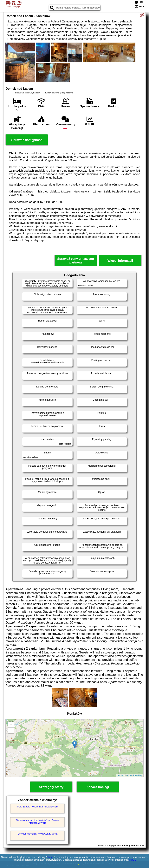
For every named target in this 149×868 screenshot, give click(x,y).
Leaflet (120, 775)
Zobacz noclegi (98, 787)
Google (51, 857)
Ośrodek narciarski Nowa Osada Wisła (38, 834)
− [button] (11, 730)
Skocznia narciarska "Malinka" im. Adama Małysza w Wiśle (38, 822)
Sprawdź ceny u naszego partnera (76, 261)
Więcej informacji (120, 261)
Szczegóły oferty (51, 787)
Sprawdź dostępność (27, 140)
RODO (133, 860)
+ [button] (11, 725)
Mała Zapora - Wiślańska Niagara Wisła (38, 807)
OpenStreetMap (135, 775)
